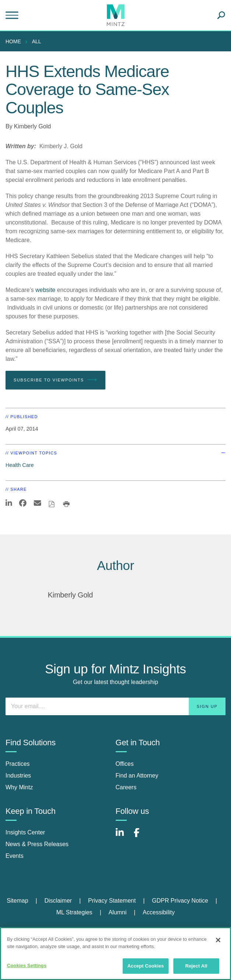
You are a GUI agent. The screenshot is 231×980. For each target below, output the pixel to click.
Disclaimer (58, 901)
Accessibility (159, 912)
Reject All (196, 966)
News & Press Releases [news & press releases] (37, 844)
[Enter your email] (115, 706)
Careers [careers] (126, 787)
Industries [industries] (18, 776)
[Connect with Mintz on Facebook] (141, 836)
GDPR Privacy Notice (180, 901)
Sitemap (17, 901)
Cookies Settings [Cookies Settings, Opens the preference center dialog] (27, 966)
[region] (115, 954)
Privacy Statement (112, 901)
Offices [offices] (125, 764)
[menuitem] (15, 41)
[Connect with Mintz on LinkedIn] (123, 836)
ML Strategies (74, 912)
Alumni (118, 912)
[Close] (218, 940)
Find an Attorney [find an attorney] (137, 776)
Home (13, 41)
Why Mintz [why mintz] (19, 787)
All (37, 41)
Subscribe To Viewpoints (55, 380)
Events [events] (15, 856)
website (46, 290)
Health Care (20, 465)
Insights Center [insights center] (25, 832)
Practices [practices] (18, 764)
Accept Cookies (146, 966)
